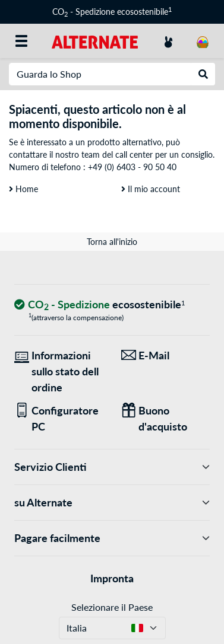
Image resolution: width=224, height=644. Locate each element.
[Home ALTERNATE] (95, 41)
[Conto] (168, 41)
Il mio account (151, 189)
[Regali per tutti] (166, 419)
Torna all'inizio (112, 242)
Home (23, 189)
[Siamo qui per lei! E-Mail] (166, 356)
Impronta (112, 578)
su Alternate (112, 503)
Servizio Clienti (112, 467)
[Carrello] (203, 41)
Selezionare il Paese (112, 607)
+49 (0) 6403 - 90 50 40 (132, 167)
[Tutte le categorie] (21, 41)
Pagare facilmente (112, 538)
